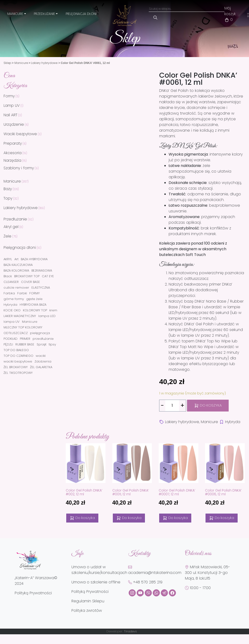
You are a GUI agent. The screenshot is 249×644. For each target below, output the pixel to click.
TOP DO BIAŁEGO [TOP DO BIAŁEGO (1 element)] (16, 350)
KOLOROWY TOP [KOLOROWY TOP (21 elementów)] (35, 310)
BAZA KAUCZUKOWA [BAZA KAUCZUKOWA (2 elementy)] (18, 265)
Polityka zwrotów (87, 610)
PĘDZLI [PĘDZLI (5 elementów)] (8, 344)
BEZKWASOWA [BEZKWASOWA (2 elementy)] (42, 271)
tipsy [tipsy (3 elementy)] (52, 344)
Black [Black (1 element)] (8, 276)
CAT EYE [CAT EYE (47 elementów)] (48, 276)
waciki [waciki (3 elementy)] (41, 356)
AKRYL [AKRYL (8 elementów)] (8, 259)
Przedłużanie (44, 14)
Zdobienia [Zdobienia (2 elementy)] (43, 361)
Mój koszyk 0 (230, 14)
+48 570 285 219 (145, 582)
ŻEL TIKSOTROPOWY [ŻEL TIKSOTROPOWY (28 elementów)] (18, 373)
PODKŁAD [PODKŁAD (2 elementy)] (11, 339)
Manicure (15, 14)
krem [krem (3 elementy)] (53, 310)
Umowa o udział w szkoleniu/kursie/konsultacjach (99, 570)
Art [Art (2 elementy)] (16, 259)
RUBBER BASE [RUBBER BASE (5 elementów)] (25, 344)
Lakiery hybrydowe (44, 63)
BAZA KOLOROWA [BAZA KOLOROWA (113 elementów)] (16, 271)
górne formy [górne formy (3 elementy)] (14, 299)
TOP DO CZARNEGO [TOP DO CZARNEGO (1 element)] (18, 356)
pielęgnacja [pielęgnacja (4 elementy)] (40, 333)
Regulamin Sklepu (88, 601)
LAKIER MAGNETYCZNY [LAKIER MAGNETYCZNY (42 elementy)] (20, 316)
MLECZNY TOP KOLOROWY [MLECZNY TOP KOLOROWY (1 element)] (23, 327)
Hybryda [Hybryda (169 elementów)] (10, 305)
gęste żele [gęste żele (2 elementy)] (34, 299)
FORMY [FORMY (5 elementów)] (35, 293)
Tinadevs (130, 631)
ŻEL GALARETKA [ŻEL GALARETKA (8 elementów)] (41, 367)
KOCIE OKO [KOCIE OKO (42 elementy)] (12, 310)
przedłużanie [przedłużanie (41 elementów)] (43, 339)
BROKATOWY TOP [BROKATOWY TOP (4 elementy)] (27, 276)
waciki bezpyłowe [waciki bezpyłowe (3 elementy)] (18, 361)
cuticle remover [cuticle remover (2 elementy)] (16, 288)
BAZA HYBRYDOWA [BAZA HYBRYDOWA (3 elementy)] (34, 259)
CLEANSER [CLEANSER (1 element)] (11, 282)
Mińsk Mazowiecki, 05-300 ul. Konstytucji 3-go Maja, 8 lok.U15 (207, 573)
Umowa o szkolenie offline (96, 582)
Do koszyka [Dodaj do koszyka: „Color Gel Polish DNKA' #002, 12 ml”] (82, 518)
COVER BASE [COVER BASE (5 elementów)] (31, 282)
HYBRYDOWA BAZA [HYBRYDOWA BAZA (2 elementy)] (33, 305)
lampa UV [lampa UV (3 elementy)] (12, 322)
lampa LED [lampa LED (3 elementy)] (47, 316)
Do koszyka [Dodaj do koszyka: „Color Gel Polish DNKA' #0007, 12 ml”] (175, 518)
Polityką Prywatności (33, 593)
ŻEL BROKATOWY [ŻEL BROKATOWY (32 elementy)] (16, 367)
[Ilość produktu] (172, 406)
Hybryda (233, 422)
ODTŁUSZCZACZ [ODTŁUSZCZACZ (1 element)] (16, 333)
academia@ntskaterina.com (155, 570)
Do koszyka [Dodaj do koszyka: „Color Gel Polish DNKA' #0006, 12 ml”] (222, 518)
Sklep (7, 63)
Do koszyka (208, 405)
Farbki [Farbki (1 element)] (22, 293)
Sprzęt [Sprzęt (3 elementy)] (41, 344)
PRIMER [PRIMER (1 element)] (25, 339)
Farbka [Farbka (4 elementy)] (9, 293)
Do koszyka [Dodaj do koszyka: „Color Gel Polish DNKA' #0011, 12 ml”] (129, 518)
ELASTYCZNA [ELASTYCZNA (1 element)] (41, 288)
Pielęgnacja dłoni (81, 14)
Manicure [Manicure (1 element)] (30, 322)
